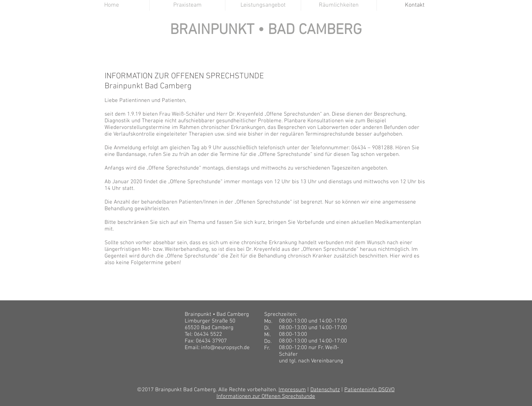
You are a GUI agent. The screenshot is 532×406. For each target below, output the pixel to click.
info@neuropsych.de (225, 348)
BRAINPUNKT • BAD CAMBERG (266, 30)
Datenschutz (325, 390)
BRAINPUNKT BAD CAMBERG (266, 42)
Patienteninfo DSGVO (369, 390)
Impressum (292, 390)
